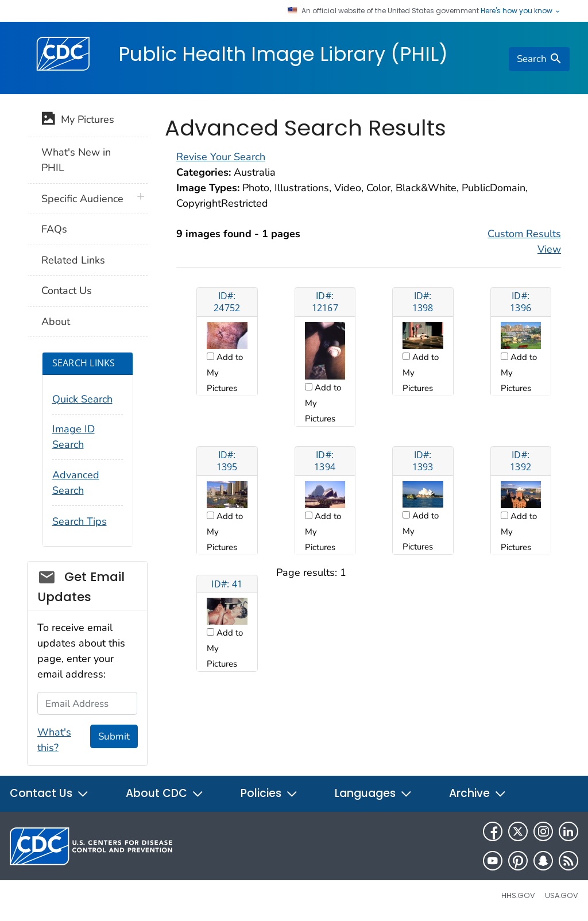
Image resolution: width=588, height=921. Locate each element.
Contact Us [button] (49, 793)
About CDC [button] (165, 793)
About (56, 322)
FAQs (54, 229)
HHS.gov (518, 895)
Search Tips (80, 521)
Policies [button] (269, 793)
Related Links (73, 260)
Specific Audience (82, 199)
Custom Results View (524, 241)
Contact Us (67, 291)
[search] (539, 59)
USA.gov (562, 895)
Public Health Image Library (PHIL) (283, 54)
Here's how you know (521, 11)
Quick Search (82, 399)
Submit (114, 736)
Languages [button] (374, 793)
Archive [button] (478, 793)
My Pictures (78, 121)
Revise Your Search (221, 157)
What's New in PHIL (76, 160)
